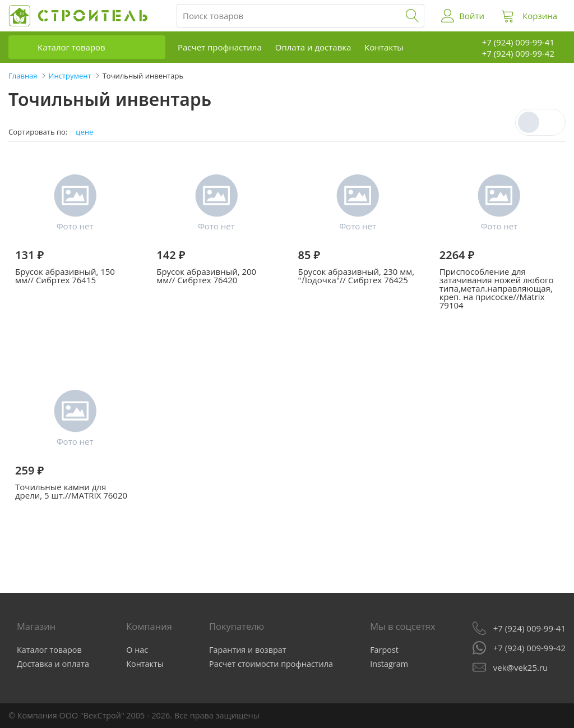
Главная (23, 76)
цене (84, 132)
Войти (472, 16)
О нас (137, 650)
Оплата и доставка (313, 47)
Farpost (384, 650)
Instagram (389, 664)
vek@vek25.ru (520, 667)
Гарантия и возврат (248, 650)
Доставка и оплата (53, 664)
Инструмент (70, 76)
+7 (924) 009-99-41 (529, 628)
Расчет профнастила (220, 47)
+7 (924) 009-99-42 (529, 648)
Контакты (384, 47)
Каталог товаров (71, 47)
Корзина (540, 16)
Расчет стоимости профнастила (271, 664)
